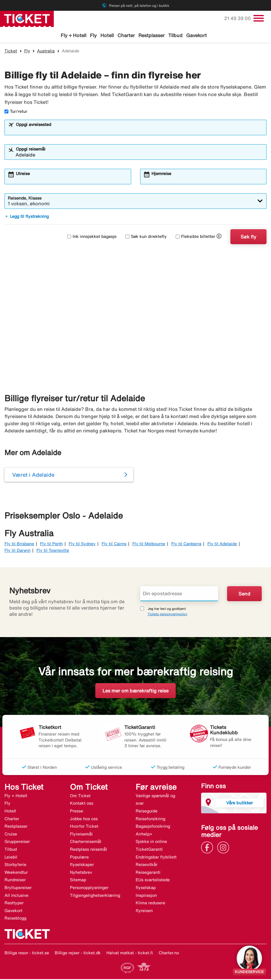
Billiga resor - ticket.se (27, 954)
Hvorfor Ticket (84, 827)
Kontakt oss (82, 804)
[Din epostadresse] (179, 595)
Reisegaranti (148, 873)
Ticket (11, 52)
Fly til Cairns (114, 545)
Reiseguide (147, 812)
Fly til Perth (51, 545)
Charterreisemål (86, 842)
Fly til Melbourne (149, 545)
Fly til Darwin (17, 551)
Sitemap (78, 881)
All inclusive (16, 896)
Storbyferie (15, 865)
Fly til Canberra (186, 545)
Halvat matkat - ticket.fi (130, 954)
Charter (126, 35)
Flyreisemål (81, 835)
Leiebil (11, 858)
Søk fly (248, 238)
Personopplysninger (89, 888)
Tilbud (175, 35)
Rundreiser (15, 881)
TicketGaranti (149, 850)
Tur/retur (16, 112)
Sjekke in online (151, 842)
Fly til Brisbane (19, 545)
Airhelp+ (144, 835)
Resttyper (14, 904)
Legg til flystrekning (27, 217)
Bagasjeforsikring (153, 827)
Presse (76, 812)
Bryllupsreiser (18, 888)
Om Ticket (80, 797)
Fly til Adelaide (222, 545)
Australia (46, 52)
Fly (93, 35)
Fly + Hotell (74, 35)
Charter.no (169, 954)
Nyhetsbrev (81, 873)
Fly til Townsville (53, 551)
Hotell (107, 35)
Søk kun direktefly (146, 237)
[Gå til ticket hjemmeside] (27, 18)
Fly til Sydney (82, 545)
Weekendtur (16, 873)
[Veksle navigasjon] (259, 18)
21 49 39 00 (238, 18)
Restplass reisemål (88, 850)
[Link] (209, 848)
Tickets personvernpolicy (167, 615)
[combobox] (139, 131)
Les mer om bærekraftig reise (135, 692)
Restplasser (151, 35)
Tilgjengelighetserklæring (95, 896)
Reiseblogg (15, 919)
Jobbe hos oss (84, 820)
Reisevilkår (147, 865)
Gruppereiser (17, 842)
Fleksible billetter (195, 237)
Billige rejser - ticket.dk (78, 954)
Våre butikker (239, 804)
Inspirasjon (146, 896)
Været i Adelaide (33, 475)
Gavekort (196, 35)
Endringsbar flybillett (156, 858)
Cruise (11, 835)
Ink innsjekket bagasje (92, 237)
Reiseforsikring (150, 820)
